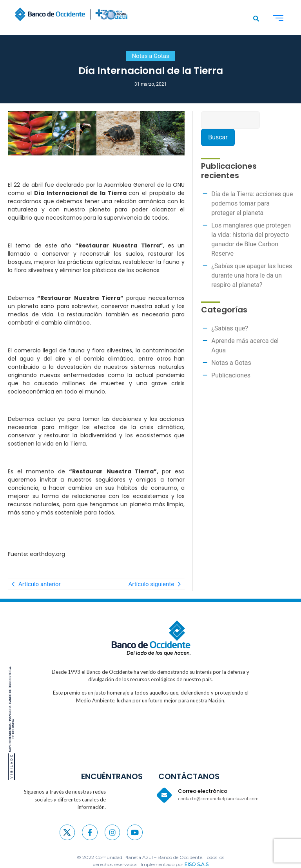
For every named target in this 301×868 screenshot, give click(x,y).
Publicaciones (231, 375)
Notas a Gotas (231, 363)
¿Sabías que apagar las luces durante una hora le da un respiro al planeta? (252, 275)
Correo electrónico (203, 791)
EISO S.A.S (197, 864)
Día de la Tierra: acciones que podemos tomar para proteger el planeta (252, 203)
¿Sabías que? (230, 328)
